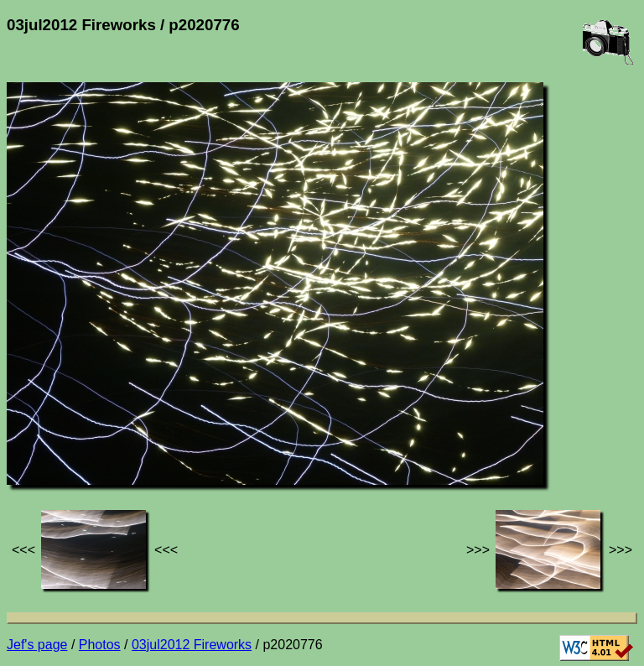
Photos (100, 645)
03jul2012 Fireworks (192, 645)
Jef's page (37, 645)
